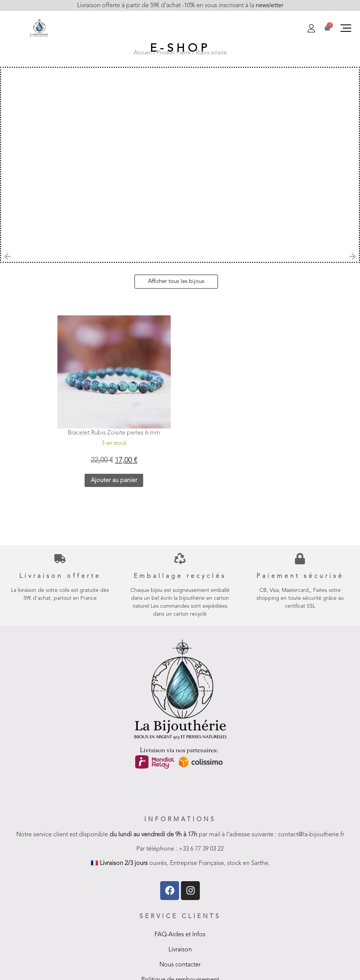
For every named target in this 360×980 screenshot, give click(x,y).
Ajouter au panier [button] (114, 481)
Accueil (143, 53)
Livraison (180, 950)
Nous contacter (180, 965)
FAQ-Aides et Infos (180, 935)
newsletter (269, 6)
